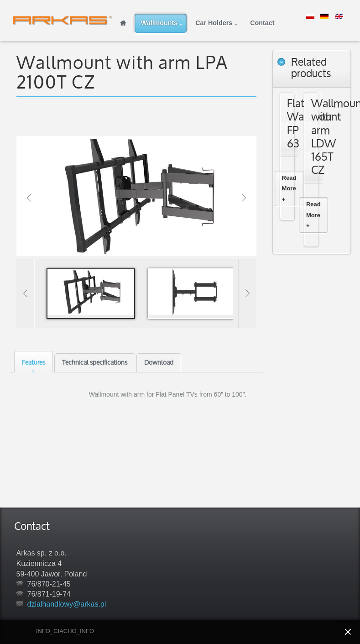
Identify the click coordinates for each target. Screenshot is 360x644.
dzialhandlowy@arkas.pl (67, 604)
